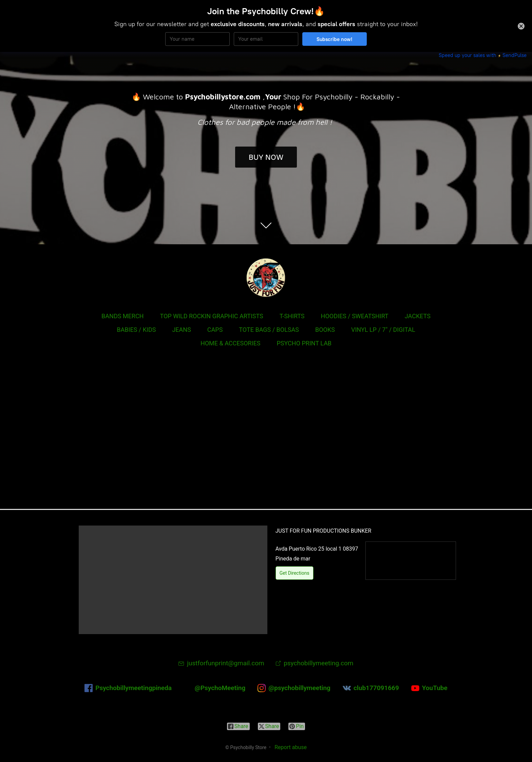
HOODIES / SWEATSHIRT (355, 316)
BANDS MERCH (122, 316)
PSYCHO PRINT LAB (304, 343)
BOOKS (325, 330)
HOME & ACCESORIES (231, 343)
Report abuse (291, 747)
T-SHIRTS (292, 316)
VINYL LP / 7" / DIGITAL (383, 330)
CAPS (215, 330)
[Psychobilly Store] (266, 278)
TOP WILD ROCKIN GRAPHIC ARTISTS (211, 316)
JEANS (181, 330)
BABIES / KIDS (136, 330)
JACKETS (418, 316)
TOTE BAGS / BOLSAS (269, 330)
